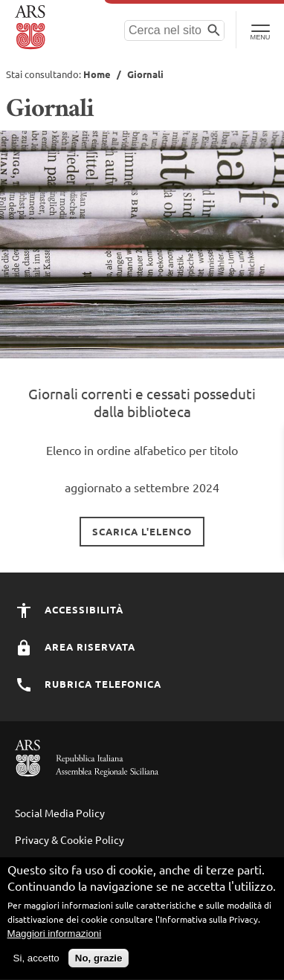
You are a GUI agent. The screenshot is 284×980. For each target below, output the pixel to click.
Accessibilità (69, 609)
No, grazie (99, 965)
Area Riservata (75, 647)
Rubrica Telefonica (88, 684)
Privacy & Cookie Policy (70, 839)
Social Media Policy (60, 813)
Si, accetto (36, 965)
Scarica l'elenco (142, 531)
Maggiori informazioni (55, 940)
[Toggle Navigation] (260, 30)
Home (97, 74)
